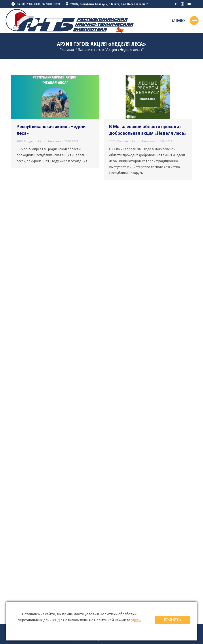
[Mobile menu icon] (194, 21)
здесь (136, 620)
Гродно (29, 141)
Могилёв (123, 141)
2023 (20, 141)
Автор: (49, 141)
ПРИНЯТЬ (172, 620)
